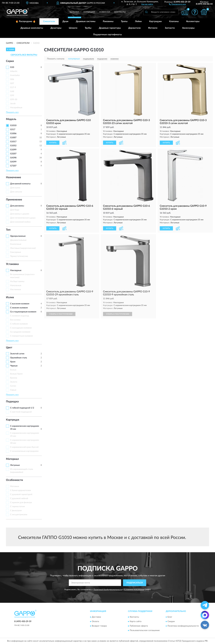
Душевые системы (86, 21)
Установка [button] (12, 264)
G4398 (13, 158)
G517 (13, 130)
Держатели (134, 28)
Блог (170, 617)
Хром (13, 362)
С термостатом (17, 507)
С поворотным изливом (21, 336)
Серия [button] (10, 61)
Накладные (16, 270)
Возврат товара (99, 626)
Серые (13, 390)
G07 (12, 83)
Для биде (15, 210)
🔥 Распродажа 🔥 (26, 21)
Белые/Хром (16, 374)
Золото (14, 382)
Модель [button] (11, 119)
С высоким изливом (20, 304)
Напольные (16, 286)
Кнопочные (16, 244)
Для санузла (16, 192)
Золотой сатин (17, 354)
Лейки (138, 21)
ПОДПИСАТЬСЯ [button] (135, 583)
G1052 (13, 146)
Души (65, 21)
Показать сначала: (56, 59)
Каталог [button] (75, 12)
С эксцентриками (19, 515)
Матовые (15, 486)
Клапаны (174, 21)
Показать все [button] (12, 112)
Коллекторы (193, 21)
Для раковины (17, 206)
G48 (12, 91)
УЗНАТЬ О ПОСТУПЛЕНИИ (61, 314)
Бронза (14, 378)
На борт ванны (17, 281)
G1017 (13, 142)
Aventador (15, 75)
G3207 (13, 154)
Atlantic (14, 71)
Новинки (105, 12)
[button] (177, 4)
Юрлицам (89, 12)
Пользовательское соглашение (145, 631)
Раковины (108, 21)
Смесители (49, 21)
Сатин (13, 386)
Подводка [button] (12, 402)
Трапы (124, 21)
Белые (13, 370)
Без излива (15, 320)
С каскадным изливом (21, 328)
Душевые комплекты (32, 28)
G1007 (13, 138)
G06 (12, 79)
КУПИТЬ (53, 143)
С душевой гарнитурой (21, 494)
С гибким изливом (19, 324)
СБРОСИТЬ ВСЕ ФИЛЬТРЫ (24, 55)
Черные (14, 366)
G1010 (13, 126)
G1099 (13, 150)
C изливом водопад (20, 316)
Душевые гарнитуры (110, 28)
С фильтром (16, 511)
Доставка (96, 617)
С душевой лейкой (19, 498)
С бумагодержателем (21, 490)
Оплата (95, 622)
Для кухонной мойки (20, 222)
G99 (12, 96)
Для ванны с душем (20, 214)
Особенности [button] (14, 480)
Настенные (16, 290)
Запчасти (170, 28)
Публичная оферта (139, 626)
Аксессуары (188, 28)
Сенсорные (16, 252)
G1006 (13, 134)
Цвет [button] (9, 348)
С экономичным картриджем (24, 451)
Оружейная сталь (19, 358)
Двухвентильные (18, 240)
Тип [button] (8, 230)
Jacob (13, 104)
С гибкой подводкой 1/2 (22, 408)
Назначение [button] (14, 177)
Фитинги (153, 28)
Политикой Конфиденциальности (108, 590)
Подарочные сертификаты (107, 35)
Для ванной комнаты (20, 184)
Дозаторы (56, 28)
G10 (12, 67)
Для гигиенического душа (23, 218)
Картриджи (155, 21)
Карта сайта (136, 622)
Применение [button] (14, 200)
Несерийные (16, 108)
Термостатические (19, 256)
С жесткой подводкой (21, 412)
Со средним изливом (20, 332)
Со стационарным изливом (23, 312)
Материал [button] (12, 459)
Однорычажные (18, 236)
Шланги (73, 28)
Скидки (171, 622)
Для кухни (15, 188)
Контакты (120, 12)
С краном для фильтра (21, 503)
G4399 (13, 162)
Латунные (15, 465)
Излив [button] (10, 297)
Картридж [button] (13, 420)
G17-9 (13, 87)
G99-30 (14, 100)
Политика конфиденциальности (183, 626)
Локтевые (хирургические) (23, 248)
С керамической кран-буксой (24, 447)
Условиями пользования (134, 590)
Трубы (88, 28)
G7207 (13, 166)
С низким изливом (19, 308)
